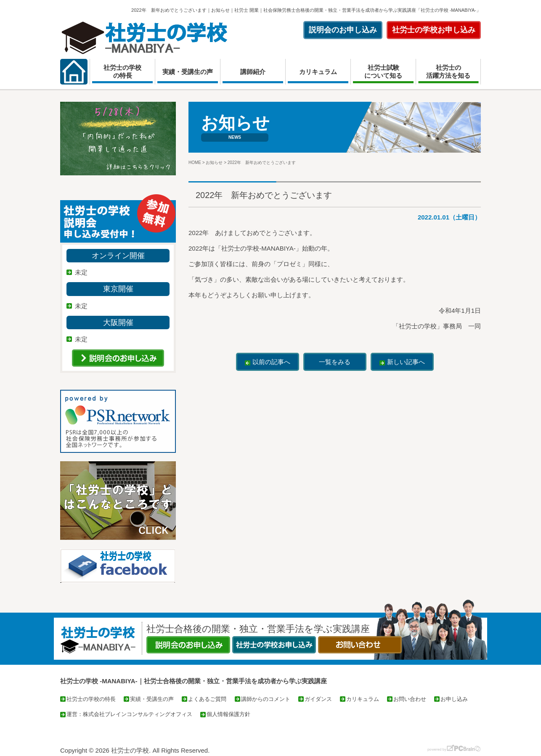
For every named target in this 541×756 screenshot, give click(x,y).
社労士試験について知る (383, 72)
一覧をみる (335, 362)
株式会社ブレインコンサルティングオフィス (138, 714)
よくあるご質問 (207, 699)
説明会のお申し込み (343, 30)
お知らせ (214, 163)
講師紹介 (253, 72)
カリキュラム (318, 72)
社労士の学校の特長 (122, 72)
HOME (195, 163)
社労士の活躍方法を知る (448, 72)
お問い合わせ (410, 699)
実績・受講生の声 (188, 72)
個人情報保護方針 (228, 714)
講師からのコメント (266, 699)
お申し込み (454, 699)
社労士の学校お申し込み (434, 30)
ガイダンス (318, 699)
